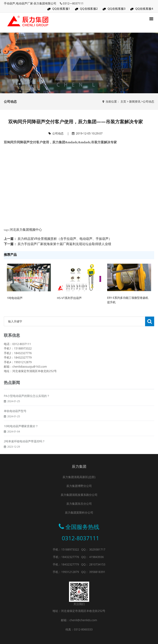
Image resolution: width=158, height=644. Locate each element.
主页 (123, 101)
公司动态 (149, 101)
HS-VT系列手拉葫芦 (69, 298)
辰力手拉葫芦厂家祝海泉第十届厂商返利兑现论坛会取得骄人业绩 (64, 244)
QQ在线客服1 (61, 9)
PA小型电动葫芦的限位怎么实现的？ (27, 405)
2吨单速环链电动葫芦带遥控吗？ (24, 451)
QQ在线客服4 (144, 9)
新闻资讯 (135, 101)
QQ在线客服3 (117, 9)
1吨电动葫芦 (15, 298)
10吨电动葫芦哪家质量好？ (21, 436)
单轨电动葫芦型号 (15, 421)
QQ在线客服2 (89, 9)
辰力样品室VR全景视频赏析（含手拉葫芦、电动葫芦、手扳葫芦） (65, 239)
